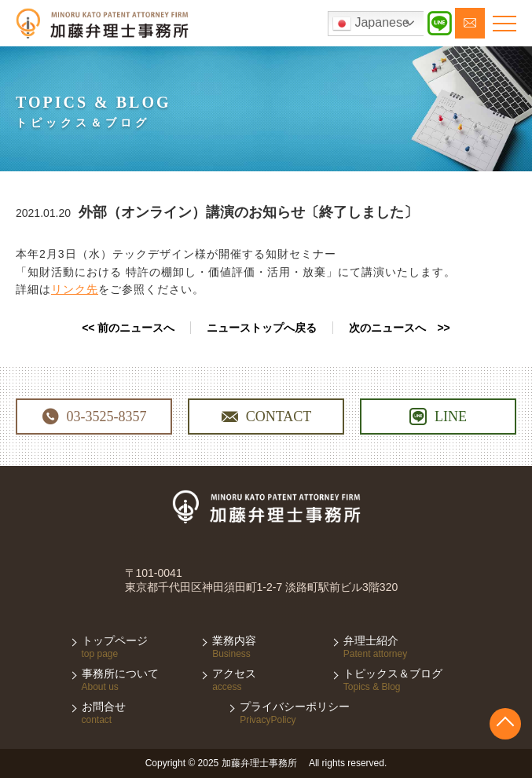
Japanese (371, 24)
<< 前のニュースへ (128, 328)
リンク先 (75, 289)
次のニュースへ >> (399, 328)
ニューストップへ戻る (262, 328)
